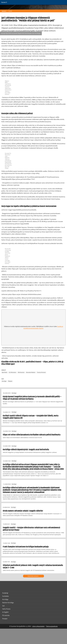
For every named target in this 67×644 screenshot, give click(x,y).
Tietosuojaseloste (52, 626)
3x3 (3, 606)
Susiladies (6, 596)
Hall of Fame (6, 609)
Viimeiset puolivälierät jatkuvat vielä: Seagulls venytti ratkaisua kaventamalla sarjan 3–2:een (33, 566)
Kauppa (5, 619)
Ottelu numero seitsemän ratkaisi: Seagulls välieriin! (23, 511)
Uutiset (10, 11)
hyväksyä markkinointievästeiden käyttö (43, 327)
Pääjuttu (10, 381)
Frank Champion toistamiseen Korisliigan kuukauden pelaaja (26, 547)
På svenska (6, 615)
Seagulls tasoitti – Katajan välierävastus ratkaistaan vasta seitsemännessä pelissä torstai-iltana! (31, 529)
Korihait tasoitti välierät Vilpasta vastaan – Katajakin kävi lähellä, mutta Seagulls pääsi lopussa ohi (31, 417)
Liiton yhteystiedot (38, 626)
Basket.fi (4, 11)
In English (5, 612)
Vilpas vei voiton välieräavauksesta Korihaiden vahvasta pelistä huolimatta (32, 435)
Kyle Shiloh (5, 372)
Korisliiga (4, 381)
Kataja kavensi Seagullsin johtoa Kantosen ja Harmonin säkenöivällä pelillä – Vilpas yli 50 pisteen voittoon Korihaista (32, 398)
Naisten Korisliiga (8, 603)
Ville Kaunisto (21, 372)
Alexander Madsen (31, 372)
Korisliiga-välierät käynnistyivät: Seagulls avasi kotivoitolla (26, 450)
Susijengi (5, 593)
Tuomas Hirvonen (41, 372)
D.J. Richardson (13, 372)
